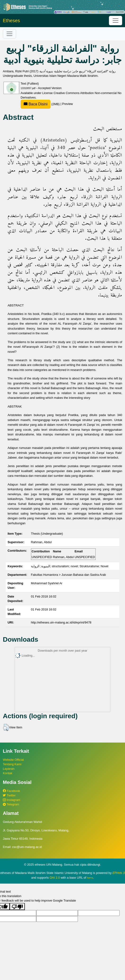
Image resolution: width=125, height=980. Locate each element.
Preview (67, 104)
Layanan (9, 769)
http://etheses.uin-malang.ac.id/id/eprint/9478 (61, 622)
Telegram (11, 804)
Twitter (9, 795)
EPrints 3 (119, 873)
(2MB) (40, 104)
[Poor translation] (17, 906)
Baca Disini (36, 104)
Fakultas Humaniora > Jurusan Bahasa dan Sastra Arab (69, 575)
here (90, 878)
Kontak (8, 773)
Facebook (11, 791)
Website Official (13, 760)
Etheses (11, 21)
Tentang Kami (12, 764)
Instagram (11, 800)
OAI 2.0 (55, 878)
